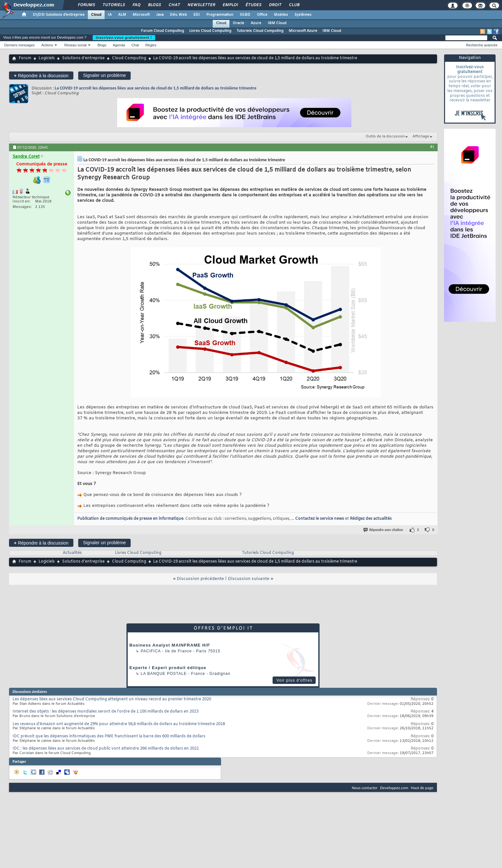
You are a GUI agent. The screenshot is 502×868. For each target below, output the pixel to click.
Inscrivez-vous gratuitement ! (124, 38)
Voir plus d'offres (294, 680)
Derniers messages (19, 45)
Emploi (230, 5)
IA (110, 15)
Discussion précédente (200, 579)
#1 (432, 147)
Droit (275, 5)
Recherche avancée (482, 45)
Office (262, 15)
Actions (47, 45)
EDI (197, 15)
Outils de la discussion (385, 136)
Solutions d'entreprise (83, 58)
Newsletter (201, 5)
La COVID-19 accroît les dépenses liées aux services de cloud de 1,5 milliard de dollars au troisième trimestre (156, 88)
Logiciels (47, 58)
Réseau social (75, 45)
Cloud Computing (129, 58)
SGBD (245, 15)
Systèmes (303, 15)
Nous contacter (365, 788)
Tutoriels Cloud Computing (260, 31)
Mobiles (281, 15)
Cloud (96, 15)
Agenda (119, 45)
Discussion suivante (249, 579)
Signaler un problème (104, 75)
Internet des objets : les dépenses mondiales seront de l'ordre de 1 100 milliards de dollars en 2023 (106, 712)
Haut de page (422, 788)
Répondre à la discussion (41, 75)
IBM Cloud (277, 23)
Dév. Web (178, 15)
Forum (25, 58)
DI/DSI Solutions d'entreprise (59, 15)
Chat (174, 5)
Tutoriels (113, 5)
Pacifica (151, 651)
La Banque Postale (164, 674)
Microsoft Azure (303, 31)
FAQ (136, 5)
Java (160, 15)
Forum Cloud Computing (163, 31)
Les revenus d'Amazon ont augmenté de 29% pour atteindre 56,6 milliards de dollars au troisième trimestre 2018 (119, 724)
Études (253, 5)
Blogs (154, 5)
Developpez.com (394, 788)
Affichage (421, 136)
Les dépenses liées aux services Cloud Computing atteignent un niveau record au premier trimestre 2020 (112, 699)
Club (294, 5)
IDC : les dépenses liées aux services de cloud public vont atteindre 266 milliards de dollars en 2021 (106, 749)
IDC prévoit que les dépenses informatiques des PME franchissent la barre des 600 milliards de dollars (109, 736)
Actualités (72, 553)
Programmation (220, 15)
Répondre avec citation (384, 530)
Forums (86, 5)
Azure (256, 23)
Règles (151, 45)
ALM (122, 15)
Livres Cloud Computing (210, 31)
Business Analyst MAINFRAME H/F (170, 645)
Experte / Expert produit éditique (168, 668)
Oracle (238, 23)
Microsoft (141, 15)
